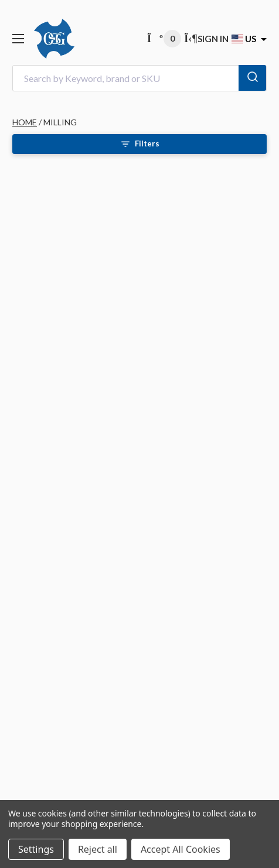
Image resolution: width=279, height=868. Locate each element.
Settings (36, 849)
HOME (25, 122)
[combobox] (139, 78)
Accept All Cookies (181, 849)
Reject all (98, 849)
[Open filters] (139, 144)
